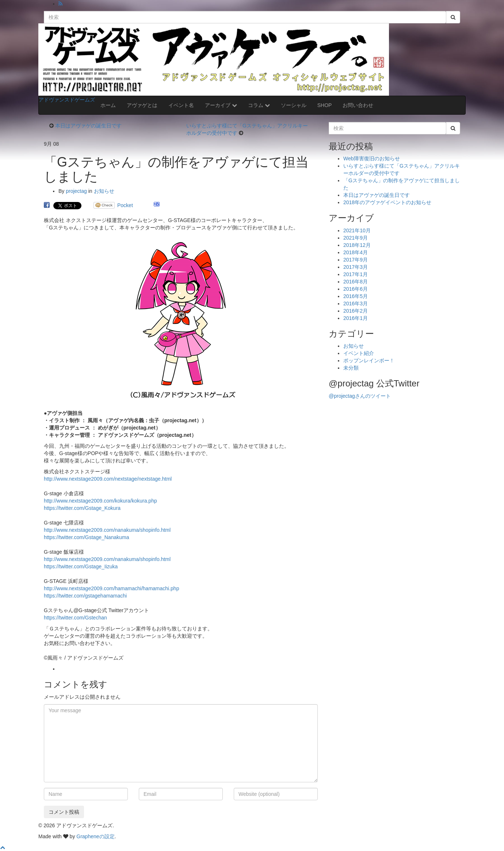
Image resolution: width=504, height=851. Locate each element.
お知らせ (104, 191)
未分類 (351, 368)
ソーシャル (294, 105)
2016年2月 (356, 311)
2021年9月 (356, 238)
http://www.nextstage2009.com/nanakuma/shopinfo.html (107, 530)
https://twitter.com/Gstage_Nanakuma (86, 537)
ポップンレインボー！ (369, 360)
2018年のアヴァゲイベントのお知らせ (387, 202)
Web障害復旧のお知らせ (372, 159)
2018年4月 (356, 252)
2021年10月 (357, 230)
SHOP (325, 105)
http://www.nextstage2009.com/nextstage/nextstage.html (108, 479)
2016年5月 (356, 296)
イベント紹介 (359, 353)
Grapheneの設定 (95, 836)
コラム (259, 105)
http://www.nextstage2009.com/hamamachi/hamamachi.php (111, 588)
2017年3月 (356, 267)
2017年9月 (356, 260)
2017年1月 (356, 274)
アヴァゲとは (142, 105)
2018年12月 (357, 245)
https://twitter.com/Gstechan (75, 618)
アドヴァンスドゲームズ (67, 100)
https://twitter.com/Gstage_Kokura (82, 508)
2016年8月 (356, 282)
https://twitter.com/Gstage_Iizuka (81, 566)
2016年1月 (356, 318)
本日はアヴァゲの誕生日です (88, 126)
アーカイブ (221, 105)
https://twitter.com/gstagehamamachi (85, 596)
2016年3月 (356, 304)
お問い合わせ (358, 105)
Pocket (125, 205)
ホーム (108, 105)
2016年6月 (356, 289)
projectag (76, 191)
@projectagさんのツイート (360, 396)
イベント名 (181, 105)
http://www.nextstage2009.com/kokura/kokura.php (100, 501)
